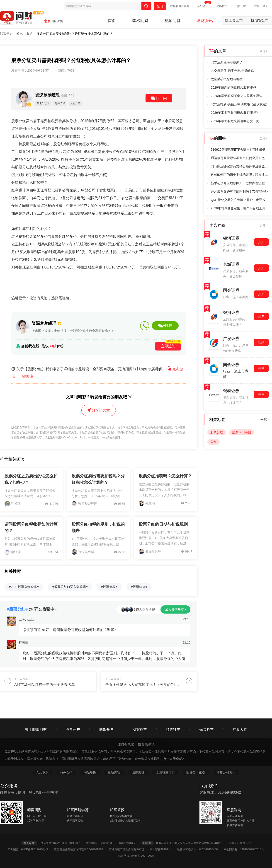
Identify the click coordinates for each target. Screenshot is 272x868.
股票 (29, 34)
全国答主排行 (166, 772)
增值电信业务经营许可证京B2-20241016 (81, 849)
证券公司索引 (196, 772)
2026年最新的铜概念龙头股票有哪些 (237, 96)
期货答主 (140, 729)
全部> (263, 51)
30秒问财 (140, 21)
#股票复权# (109, 587)
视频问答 (172, 21)
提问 (160, 6)
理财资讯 (205, 21)
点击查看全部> (174, 759)
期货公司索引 (226, 772)
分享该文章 (99, 410)
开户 (261, 242)
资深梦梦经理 (52, 95)
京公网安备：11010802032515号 (244, 849)
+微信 (165, 326)
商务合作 (66, 772)
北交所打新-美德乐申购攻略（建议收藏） (240, 104)
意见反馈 (29, 843)
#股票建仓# (139, 587)
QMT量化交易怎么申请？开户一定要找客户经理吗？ (240, 200)
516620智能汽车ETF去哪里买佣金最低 (238, 150)
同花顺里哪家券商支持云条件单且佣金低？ (240, 166)
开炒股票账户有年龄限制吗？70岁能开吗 (240, 191)
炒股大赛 (240, 729)
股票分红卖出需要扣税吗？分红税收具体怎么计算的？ (75, 34)
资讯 (19, 34)
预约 (261, 342)
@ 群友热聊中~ (32, 609)
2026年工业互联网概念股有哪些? (234, 113)
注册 (257, 6)
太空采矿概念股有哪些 (227, 79)
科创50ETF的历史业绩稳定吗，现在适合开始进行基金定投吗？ (240, 175)
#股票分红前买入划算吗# (70, 587)
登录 (265, 6)
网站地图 (90, 772)
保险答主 (206, 729)
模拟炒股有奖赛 (180, 6)
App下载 (241, 6)
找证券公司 (236, 20)
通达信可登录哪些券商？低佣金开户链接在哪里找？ (240, 158)
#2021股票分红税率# (24, 587)
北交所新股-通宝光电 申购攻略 (232, 71)
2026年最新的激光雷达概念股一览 (235, 121)
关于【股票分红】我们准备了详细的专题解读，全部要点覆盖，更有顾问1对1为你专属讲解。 (97, 373)
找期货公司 (260, 20)
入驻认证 (203, 6)
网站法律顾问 (130, 843)
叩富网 (147, 843)
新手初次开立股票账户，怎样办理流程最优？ (240, 183)
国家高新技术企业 (240, 843)
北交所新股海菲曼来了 (227, 62)
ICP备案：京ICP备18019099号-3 (30, 849)
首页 (112, 21)
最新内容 (114, 772)
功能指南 (222, 6)
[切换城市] (57, 21)
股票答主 (173, 729)
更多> (263, 225)
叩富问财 (6, 34)
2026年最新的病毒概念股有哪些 (233, 87)
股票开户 (73, 729)
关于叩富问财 (36, 729)
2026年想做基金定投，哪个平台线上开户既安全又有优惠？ (240, 208)
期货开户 (106, 729)
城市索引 (138, 772)
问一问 (159, 98)
